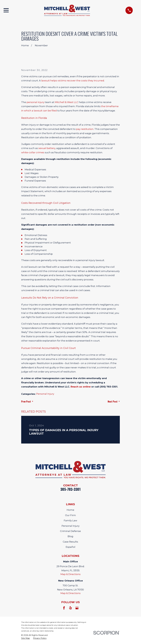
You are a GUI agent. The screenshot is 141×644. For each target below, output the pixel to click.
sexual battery (47, 148)
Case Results (70, 542)
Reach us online (81, 387)
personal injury (35, 102)
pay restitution (85, 129)
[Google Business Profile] (77, 608)
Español (70, 547)
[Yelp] (70, 608)
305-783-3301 (70, 489)
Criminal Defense (70, 531)
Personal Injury (45, 394)
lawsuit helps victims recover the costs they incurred (73, 81)
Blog (70, 536)
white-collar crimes (33, 152)
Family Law (70, 520)
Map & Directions (70, 574)
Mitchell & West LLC (67, 102)
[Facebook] (64, 608)
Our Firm (70, 515)
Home (70, 510)
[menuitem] (26, 638)
